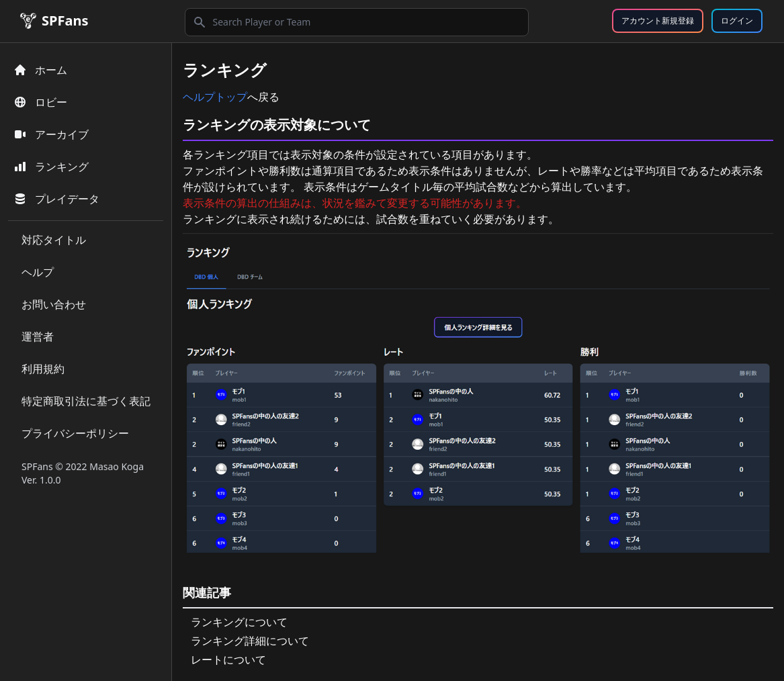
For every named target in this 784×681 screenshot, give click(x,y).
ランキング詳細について (250, 641)
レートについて (228, 660)
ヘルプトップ (215, 97)
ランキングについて (239, 622)
